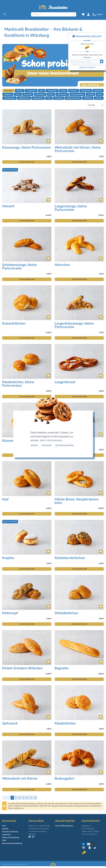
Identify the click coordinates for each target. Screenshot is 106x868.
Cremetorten (59, 98)
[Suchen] (74, 14)
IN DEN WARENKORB (27, 162)
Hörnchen (62, 265)
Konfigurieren (47, 445)
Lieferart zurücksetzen (87, 67)
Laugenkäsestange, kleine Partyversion (74, 325)
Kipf (5, 499)
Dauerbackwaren (24, 98)
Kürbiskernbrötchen (70, 558)
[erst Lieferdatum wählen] (85, 61)
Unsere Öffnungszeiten (64, 826)
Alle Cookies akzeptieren (65, 445)
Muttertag (90, 94)
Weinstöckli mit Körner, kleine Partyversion (78, 149)
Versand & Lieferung (10, 832)
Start (4, 826)
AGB (4, 840)
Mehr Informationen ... (52, 440)
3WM (5, 864)
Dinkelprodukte (52, 91)
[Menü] (5, 14)
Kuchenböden (86, 91)
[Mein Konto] (88, 14)
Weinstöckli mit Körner (20, 779)
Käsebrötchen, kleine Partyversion (18, 384)
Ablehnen (34, 445)
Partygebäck (8, 94)
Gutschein (99, 98)
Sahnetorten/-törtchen (73, 98)
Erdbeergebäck (40, 94)
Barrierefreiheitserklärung (12, 843)
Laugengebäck (31, 91)
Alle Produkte (8, 91)
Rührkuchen (74, 91)
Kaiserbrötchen (14, 323)
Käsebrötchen (65, 723)
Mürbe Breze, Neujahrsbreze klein (77, 501)
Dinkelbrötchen (66, 613)
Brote (41, 91)
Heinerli (8, 206)
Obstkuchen (98, 91)
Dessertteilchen (38, 98)
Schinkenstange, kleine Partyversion (20, 267)
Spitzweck (10, 723)
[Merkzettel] (83, 14)
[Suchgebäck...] (51, 14)
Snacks (18, 94)
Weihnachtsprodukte (77, 94)
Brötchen (20, 91)
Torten (49, 98)
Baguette (62, 668)
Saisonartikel (28, 94)
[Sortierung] (95, 105)
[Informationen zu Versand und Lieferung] (74, 36)
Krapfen (51, 94)
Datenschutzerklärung (11, 837)
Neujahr (100, 94)
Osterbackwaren (62, 94)
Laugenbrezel (65, 382)
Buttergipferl (64, 779)
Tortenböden (88, 98)
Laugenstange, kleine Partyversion (71, 208)
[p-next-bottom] (31, 798)
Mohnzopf (10, 613)
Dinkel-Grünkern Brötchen (22, 668)
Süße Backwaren (9, 98)
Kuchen (63, 91)
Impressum (6, 835)
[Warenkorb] (97, 14)
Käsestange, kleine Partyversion (27, 148)
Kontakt (5, 829)
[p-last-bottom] (35, 798)
